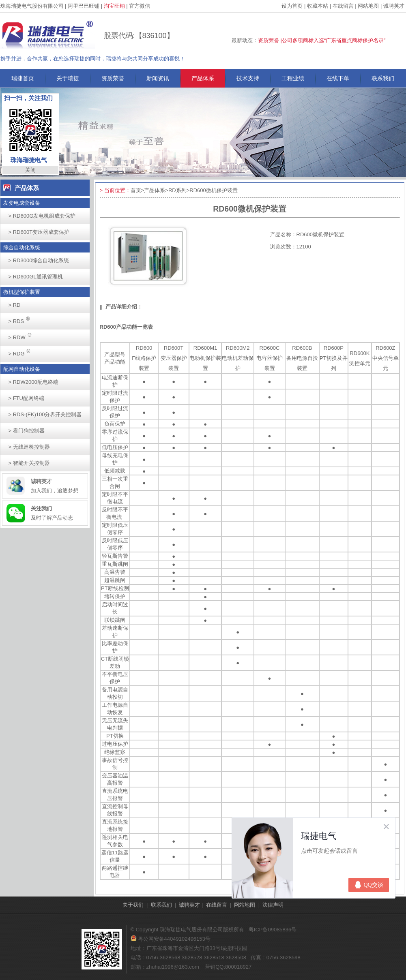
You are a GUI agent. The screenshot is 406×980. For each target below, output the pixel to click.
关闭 (30, 170)
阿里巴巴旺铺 (84, 6)
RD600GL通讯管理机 (36, 277)
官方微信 (140, 6)
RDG (22, 351)
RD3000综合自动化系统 (39, 260)
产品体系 (203, 78)
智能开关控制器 (29, 463)
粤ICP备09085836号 (273, 930)
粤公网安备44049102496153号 (171, 939)
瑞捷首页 (23, 78)
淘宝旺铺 (114, 6)
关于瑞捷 (68, 78)
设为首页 (292, 6)
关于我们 (133, 905)
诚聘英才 (394, 6)
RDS (21, 319)
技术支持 (248, 78)
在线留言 (343, 6)
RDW (22, 335)
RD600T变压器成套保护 (39, 232)
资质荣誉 (113, 78)
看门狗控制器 (27, 431)
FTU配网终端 (26, 398)
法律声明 (273, 905)
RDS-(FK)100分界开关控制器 (45, 414)
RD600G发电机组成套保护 (42, 216)
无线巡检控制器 (29, 447)
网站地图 (368, 6)
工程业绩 (293, 78)
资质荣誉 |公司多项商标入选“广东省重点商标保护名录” (322, 40)
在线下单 (338, 78)
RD (15, 305)
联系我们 (383, 78)
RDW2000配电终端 (33, 382)
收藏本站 (318, 6)
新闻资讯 (158, 78)
